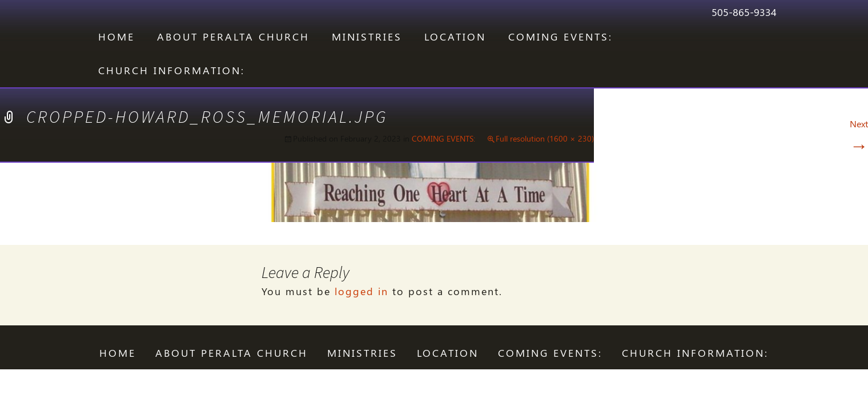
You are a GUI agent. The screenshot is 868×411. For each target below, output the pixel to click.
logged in (361, 291)
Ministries (367, 37)
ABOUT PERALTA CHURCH (233, 37)
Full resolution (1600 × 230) (545, 138)
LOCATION (455, 37)
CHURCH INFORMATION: (172, 70)
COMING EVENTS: (560, 37)
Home (116, 37)
